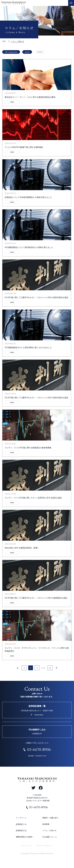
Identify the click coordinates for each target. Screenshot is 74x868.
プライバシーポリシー (44, 846)
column (40, 52)
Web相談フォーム (50, 837)
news (27, 52)
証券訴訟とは (21, 824)
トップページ (21, 818)
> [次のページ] (56, 668)
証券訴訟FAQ (21, 830)
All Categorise (11, 52)
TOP (4, 41)
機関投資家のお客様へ (25, 837)
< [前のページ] (18, 668)
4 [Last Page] (50, 668)
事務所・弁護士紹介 (50, 818)
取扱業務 (46, 824)
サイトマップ (26, 846)
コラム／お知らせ (17, 41)
